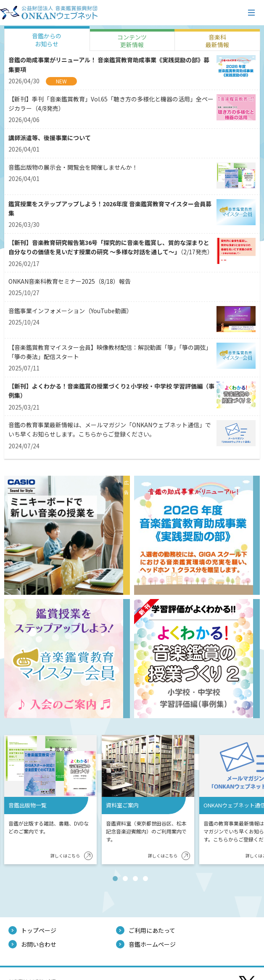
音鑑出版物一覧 (28, 805)
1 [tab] (117, 880)
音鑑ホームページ (152, 944)
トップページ (39, 930)
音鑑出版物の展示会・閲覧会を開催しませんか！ (73, 167)
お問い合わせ (39, 944)
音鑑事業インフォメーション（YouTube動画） (70, 311)
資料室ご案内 (122, 805)
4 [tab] (147, 880)
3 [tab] (137, 880)
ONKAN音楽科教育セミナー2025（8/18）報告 (70, 281)
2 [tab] (127, 880)
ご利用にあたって (152, 930)
